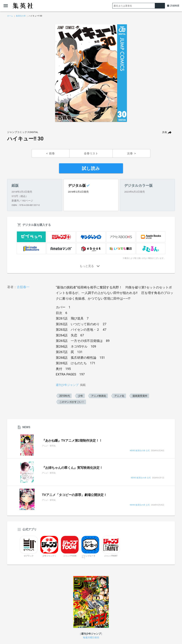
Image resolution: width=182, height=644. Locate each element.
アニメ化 (119, 396)
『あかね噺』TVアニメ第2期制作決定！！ (72, 441)
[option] (91, 73)
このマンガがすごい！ (72, 402)
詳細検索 (175, 6)
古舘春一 (23, 287)
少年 (81, 396)
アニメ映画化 (99, 396)
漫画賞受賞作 (140, 396)
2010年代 (65, 396)
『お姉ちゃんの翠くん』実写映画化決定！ (72, 468)
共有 (165, 132)
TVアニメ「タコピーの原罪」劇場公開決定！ (74, 495)
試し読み (91, 168)
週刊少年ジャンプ (67, 385)
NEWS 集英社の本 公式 (140, 451)
